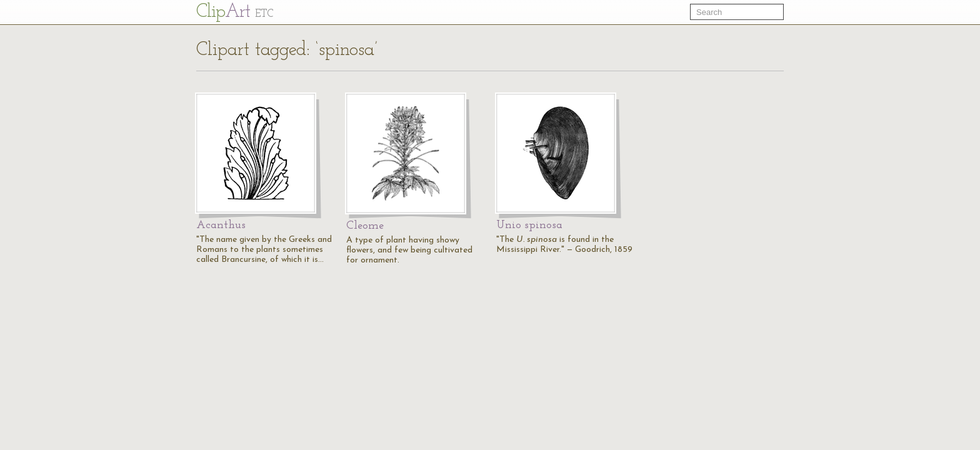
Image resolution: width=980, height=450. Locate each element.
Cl (235, 12)
